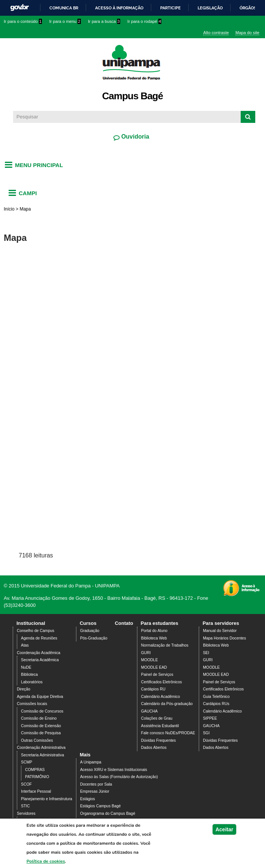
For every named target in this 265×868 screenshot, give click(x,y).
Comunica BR (64, 8)
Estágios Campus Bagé (100, 806)
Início (9, 209)
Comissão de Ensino (39, 718)
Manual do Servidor (220, 631)
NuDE (26, 667)
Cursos (88, 623)
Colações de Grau (157, 718)
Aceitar (224, 829)
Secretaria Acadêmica (40, 660)
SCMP (27, 762)
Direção (24, 689)
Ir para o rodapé (144, 21)
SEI (206, 653)
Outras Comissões (37, 740)
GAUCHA (149, 711)
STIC (25, 806)
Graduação (90, 631)
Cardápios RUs (216, 704)
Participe (170, 8)
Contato (124, 623)
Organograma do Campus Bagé (108, 813)
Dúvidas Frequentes (159, 740)
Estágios (88, 799)
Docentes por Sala (96, 784)
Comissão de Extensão (41, 726)
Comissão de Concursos (42, 711)
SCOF (26, 784)
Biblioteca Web (154, 638)
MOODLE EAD (154, 667)
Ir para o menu (65, 21)
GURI (146, 653)
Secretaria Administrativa (42, 755)
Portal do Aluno (154, 631)
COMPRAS (35, 770)
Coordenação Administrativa (41, 748)
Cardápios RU (153, 689)
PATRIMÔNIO (37, 777)
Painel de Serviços (157, 675)
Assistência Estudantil (160, 726)
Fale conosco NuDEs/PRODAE (168, 733)
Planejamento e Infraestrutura (47, 799)
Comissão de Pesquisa (41, 733)
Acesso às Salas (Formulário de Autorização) (119, 777)
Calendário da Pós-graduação (167, 704)
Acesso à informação (119, 8)
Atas (25, 645)
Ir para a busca (104, 21)
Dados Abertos (154, 748)
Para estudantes (159, 623)
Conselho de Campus (36, 631)
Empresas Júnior (95, 791)
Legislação (210, 8)
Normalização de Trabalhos (165, 645)
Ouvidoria (134, 137)
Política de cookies (46, 861)
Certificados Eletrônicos (162, 682)
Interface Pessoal (36, 791)
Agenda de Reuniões (39, 638)
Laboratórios (32, 682)
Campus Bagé (132, 96)
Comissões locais (32, 704)
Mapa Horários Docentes (224, 638)
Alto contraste (216, 33)
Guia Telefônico (216, 697)
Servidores (26, 813)
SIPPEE (210, 718)
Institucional (31, 623)
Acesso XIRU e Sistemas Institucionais (114, 770)
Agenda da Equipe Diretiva (40, 697)
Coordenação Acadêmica (39, 653)
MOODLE (150, 660)
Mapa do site (247, 33)
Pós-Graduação (94, 638)
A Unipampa (91, 762)
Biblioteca (29, 675)
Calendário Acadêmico (161, 697)
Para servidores (221, 623)
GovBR (19, 8)
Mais (85, 755)
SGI (206, 733)
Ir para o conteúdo (23, 21)
